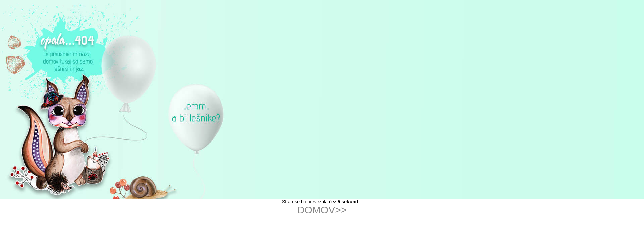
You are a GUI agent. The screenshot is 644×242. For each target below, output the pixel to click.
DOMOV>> (322, 210)
